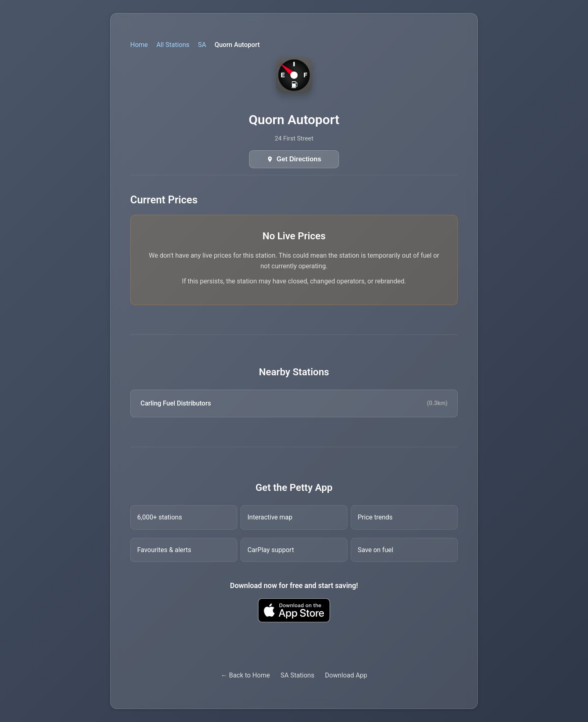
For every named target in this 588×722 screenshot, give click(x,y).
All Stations (173, 45)
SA (202, 45)
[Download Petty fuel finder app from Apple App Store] (294, 610)
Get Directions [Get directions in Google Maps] (299, 159)
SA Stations (297, 675)
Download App (346, 675)
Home (139, 45)
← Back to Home (245, 675)
